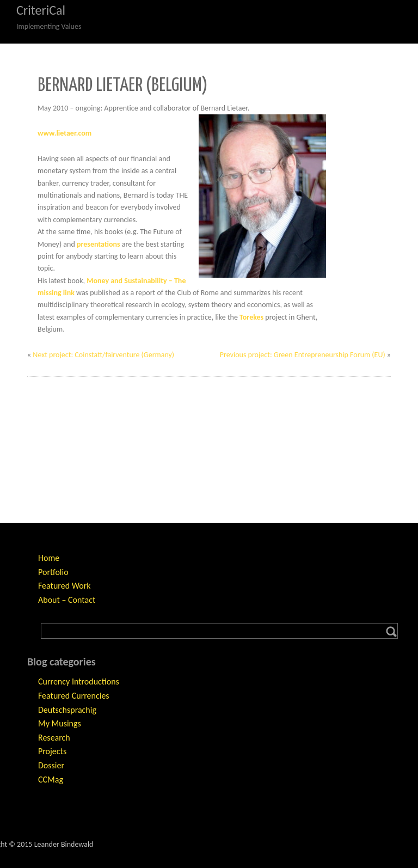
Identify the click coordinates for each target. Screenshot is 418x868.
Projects (52, 751)
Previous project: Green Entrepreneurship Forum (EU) (303, 355)
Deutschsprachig (67, 710)
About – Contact (67, 600)
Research (54, 738)
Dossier (51, 765)
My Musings (60, 723)
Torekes (251, 317)
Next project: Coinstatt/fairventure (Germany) (103, 355)
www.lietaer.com (64, 133)
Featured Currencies (74, 696)
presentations (99, 244)
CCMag (51, 780)
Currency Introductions (79, 681)
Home (49, 558)
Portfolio (53, 572)
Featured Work (64, 586)
